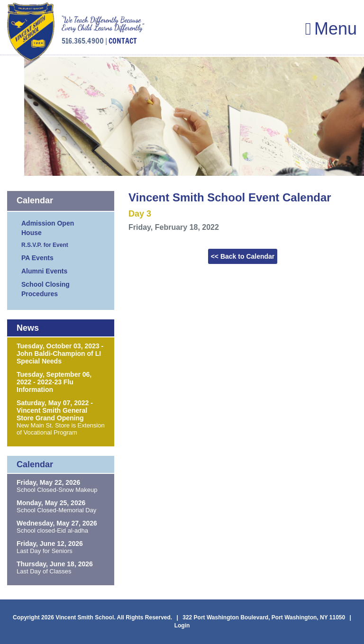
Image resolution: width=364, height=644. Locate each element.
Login (182, 626)
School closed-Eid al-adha (52, 531)
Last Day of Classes (44, 571)
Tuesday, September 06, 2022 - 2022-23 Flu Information (54, 382)
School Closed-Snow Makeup (57, 490)
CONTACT (123, 41)
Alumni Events (44, 271)
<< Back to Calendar (243, 256)
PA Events (37, 258)
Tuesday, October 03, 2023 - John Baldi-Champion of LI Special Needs (60, 354)
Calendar (35, 200)
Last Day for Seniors (45, 551)
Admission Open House (48, 228)
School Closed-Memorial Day (56, 510)
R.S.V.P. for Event (45, 245)
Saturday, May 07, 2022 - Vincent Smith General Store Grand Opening (55, 410)
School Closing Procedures (45, 289)
